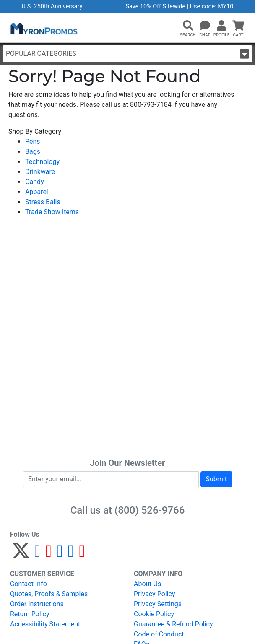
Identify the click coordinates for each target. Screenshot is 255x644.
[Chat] (205, 26)
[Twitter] (21, 554)
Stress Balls (43, 202)
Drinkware (40, 172)
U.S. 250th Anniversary (52, 6)
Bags (33, 152)
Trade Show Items (52, 212)
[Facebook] (38, 554)
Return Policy (30, 614)
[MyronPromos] (43, 28)
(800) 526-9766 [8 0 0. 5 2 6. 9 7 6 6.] (150, 510)
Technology (42, 162)
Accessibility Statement (45, 624)
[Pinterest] (49, 554)
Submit (216, 479)
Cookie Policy (154, 614)
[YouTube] (82, 554)
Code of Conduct (159, 634)
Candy (35, 182)
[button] (188, 26)
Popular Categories (127, 54)
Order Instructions (37, 604)
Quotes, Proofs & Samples (49, 594)
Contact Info (29, 584)
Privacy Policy (155, 594)
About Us (147, 584)
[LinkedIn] (71, 554)
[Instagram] (60, 554)
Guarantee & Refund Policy (173, 624)
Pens (33, 142)
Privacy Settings (158, 604)
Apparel (37, 192)
